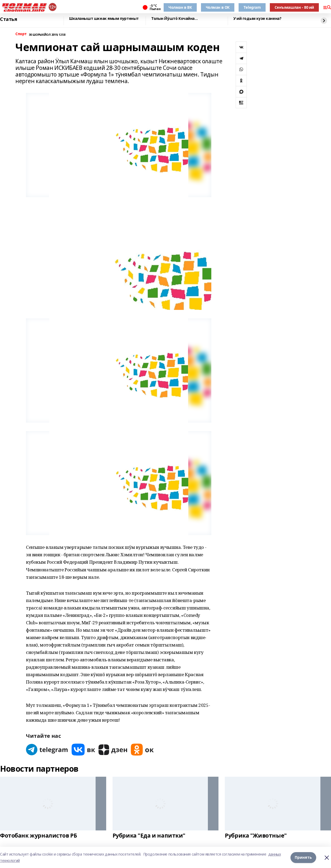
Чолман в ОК (218, 7)
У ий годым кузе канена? (257, 19)
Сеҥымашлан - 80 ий (294, 7)
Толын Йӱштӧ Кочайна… (175, 19)
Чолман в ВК (180, 7)
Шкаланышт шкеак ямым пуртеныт (104, 19)
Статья (8, 19)
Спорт (21, 34)
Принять (303, 857)
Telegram (252, 7)
